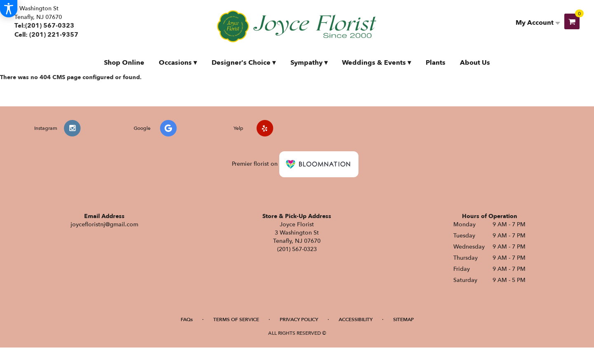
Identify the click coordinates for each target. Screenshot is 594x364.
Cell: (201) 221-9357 (46, 35)
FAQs (187, 319)
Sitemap (403, 319)
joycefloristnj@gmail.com (104, 224)
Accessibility (356, 319)
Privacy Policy (299, 319)
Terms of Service (236, 319)
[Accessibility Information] (9, 9)
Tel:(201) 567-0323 (44, 26)
